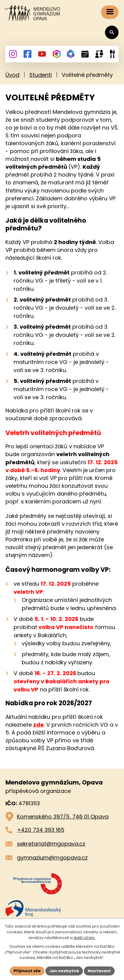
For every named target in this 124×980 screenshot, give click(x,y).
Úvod (12, 75)
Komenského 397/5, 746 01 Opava (63, 817)
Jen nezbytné (64, 971)
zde (39, 725)
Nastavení (99, 971)
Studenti (41, 75)
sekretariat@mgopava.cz (51, 844)
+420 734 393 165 (41, 830)
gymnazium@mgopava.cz (52, 858)
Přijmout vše (27, 971)
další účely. (85, 938)
